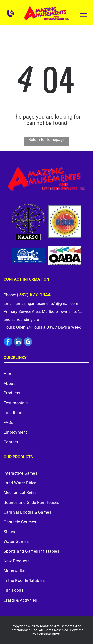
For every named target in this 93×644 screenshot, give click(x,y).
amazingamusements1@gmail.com (47, 304)
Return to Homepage (46, 140)
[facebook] (8, 342)
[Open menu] (83, 14)
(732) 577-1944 (34, 295)
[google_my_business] (28, 342)
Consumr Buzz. (49, 634)
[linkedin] (18, 342)
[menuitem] (46, 373)
